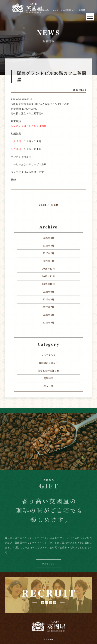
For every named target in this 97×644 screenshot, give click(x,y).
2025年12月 (48, 269)
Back (42, 205)
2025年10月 (48, 284)
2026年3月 (48, 246)
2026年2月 (48, 254)
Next (55, 205)
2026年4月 (48, 238)
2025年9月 (48, 292)
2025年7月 (48, 307)
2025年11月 (48, 277)
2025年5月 (48, 323)
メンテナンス (48, 355)
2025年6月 (48, 315)
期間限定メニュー (49, 363)
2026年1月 (48, 261)
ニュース (48, 386)
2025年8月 (48, 300)
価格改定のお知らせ (48, 371)
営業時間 (48, 378)
